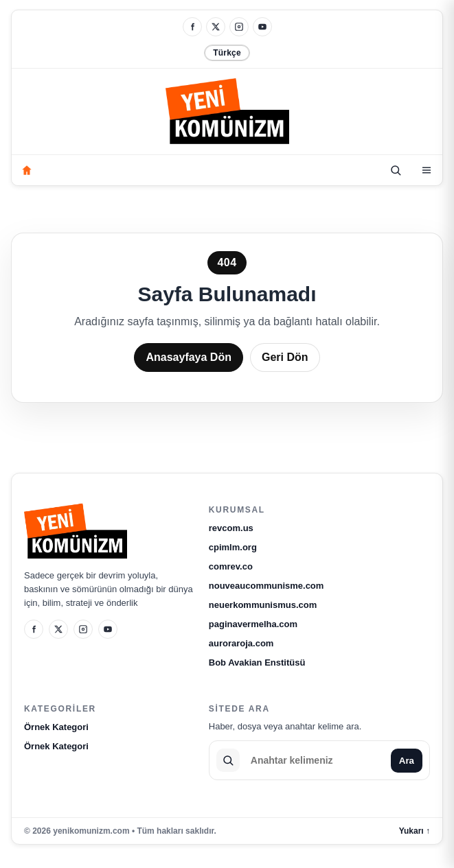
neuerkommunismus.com (263, 605)
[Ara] (396, 170)
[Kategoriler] (427, 170)
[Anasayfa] (27, 170)
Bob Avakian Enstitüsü (257, 662)
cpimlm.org (233, 547)
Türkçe (227, 53)
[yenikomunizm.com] (227, 114)
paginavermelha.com (253, 624)
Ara (407, 761)
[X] (216, 27)
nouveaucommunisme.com (266, 586)
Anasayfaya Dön (189, 357)
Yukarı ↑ (415, 831)
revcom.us (231, 528)
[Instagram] (239, 27)
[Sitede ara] (315, 760)
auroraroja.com (241, 643)
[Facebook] (192, 27)
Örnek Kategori (56, 727)
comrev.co (231, 566)
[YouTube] (262, 27)
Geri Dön (285, 357)
